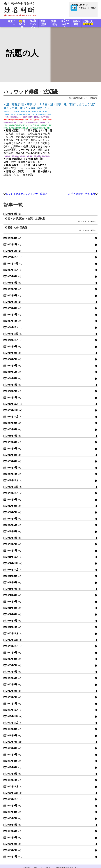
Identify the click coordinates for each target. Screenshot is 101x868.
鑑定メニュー (12, 23)
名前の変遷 (78, 23)
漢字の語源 (45, 23)
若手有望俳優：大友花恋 (79, 171)
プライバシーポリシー (43, 846)
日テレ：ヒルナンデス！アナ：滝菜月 (29, 171)
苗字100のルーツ (67, 23)
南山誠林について (34, 23)
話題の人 (89, 23)
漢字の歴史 (56, 23)
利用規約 (21, 846)
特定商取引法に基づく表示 (73, 846)
